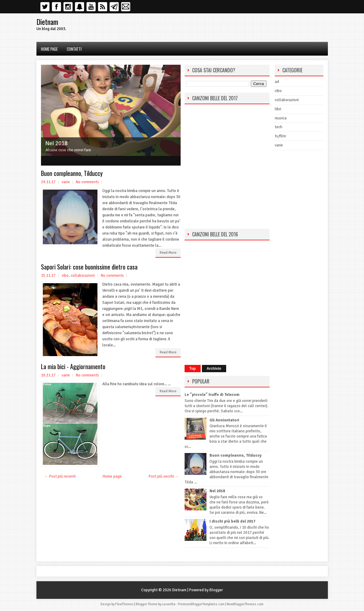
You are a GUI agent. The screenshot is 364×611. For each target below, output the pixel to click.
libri (278, 109)
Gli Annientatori (224, 420)
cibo (65, 276)
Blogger (216, 590)
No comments (87, 182)
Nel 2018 (57, 143)
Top (193, 369)
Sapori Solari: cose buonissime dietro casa (89, 267)
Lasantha (169, 604)
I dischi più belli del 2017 (232, 521)
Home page (49, 49)
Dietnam (47, 22)
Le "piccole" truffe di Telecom (212, 395)
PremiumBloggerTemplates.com (201, 604)
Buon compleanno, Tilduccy (72, 173)
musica (281, 118)
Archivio (214, 369)
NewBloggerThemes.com (245, 604)
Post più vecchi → (164, 476)
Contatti (74, 49)
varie (66, 182)
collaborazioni (83, 276)
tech (279, 127)
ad (277, 82)
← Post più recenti (60, 476)
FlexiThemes (124, 604)
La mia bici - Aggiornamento (73, 366)
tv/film (280, 136)
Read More (168, 253)
